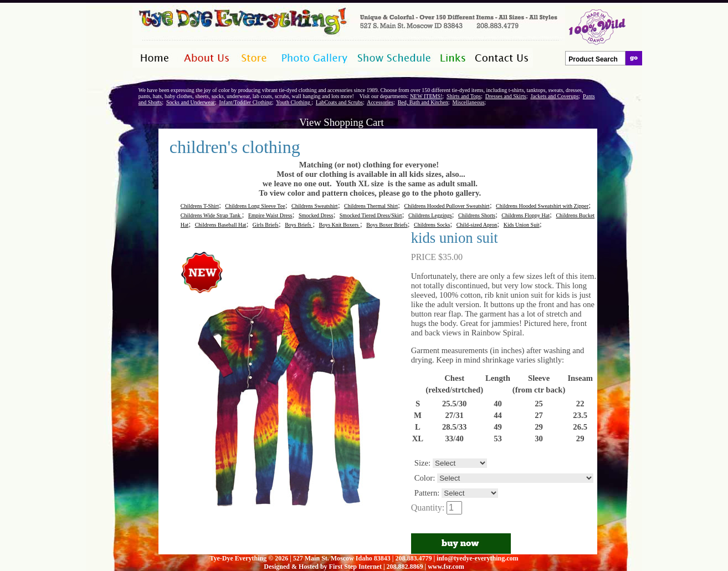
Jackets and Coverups (554, 96)
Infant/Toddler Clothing (246, 102)
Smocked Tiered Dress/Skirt (371, 215)
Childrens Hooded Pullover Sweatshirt (447, 206)
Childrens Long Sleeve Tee (255, 206)
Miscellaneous (469, 102)
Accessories (380, 102)
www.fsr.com (446, 567)
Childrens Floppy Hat (526, 215)
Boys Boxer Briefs (387, 225)
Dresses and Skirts (506, 96)
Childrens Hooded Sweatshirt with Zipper (542, 206)
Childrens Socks (432, 225)
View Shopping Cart (341, 122)
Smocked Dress (316, 215)
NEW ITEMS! (426, 96)
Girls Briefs (266, 225)
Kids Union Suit (522, 225)
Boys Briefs (299, 225)
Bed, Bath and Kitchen (423, 102)
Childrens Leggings (430, 215)
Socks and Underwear (191, 102)
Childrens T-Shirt (200, 206)
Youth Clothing (294, 102)
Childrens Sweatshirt (315, 206)
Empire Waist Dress (270, 215)
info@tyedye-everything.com (477, 558)
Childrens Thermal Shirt (371, 206)
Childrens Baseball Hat (221, 225)
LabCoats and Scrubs (339, 102)
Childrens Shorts (477, 215)
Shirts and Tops (464, 96)
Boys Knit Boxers (340, 225)
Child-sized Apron (477, 225)
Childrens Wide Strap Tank (211, 215)
